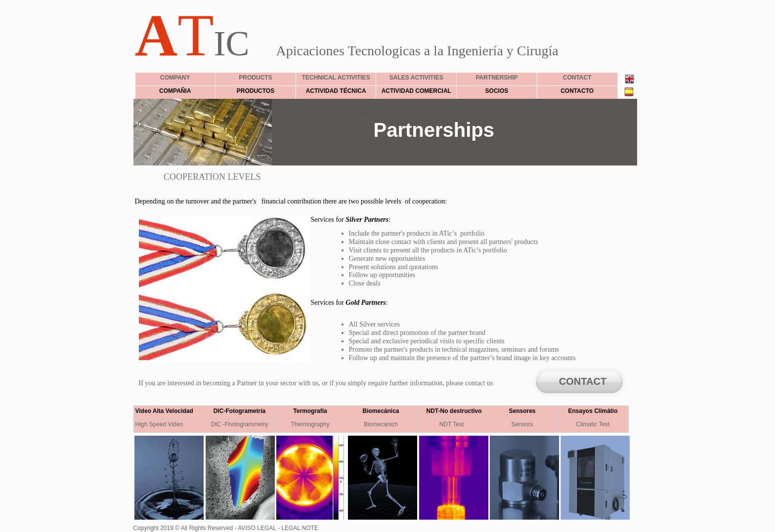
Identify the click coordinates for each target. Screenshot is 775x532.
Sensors (522, 424)
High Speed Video (159, 424)
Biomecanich (381, 424)
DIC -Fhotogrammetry (239, 424)
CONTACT (583, 381)
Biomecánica (381, 411)
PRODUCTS (255, 78)
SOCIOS (497, 91)
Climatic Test (593, 424)
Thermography (310, 424)
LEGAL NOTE (299, 528)
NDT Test (452, 424)
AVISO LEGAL (256, 528)
